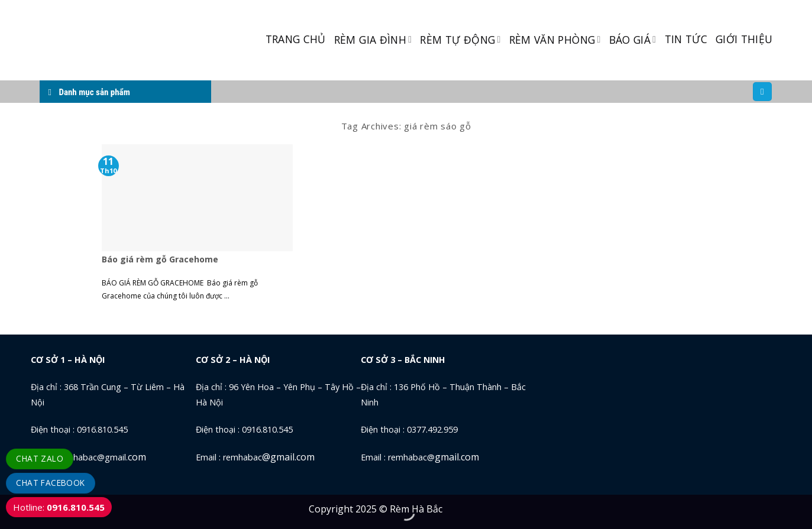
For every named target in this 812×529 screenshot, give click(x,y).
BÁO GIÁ (633, 40)
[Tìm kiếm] (762, 92)
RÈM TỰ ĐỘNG (460, 40)
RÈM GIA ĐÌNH (373, 40)
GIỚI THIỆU (744, 39)
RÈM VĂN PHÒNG (555, 40)
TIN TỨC (686, 39)
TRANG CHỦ (296, 39)
